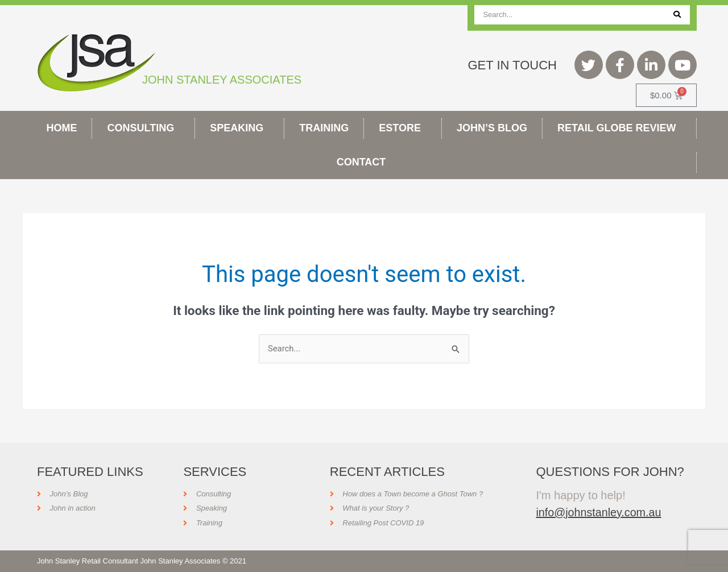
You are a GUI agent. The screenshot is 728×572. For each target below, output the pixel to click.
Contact (364, 162)
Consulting (144, 128)
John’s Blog (492, 128)
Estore (403, 128)
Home (62, 128)
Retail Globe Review (619, 128)
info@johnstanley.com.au (599, 512)
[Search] (677, 15)
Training (324, 128)
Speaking (239, 128)
